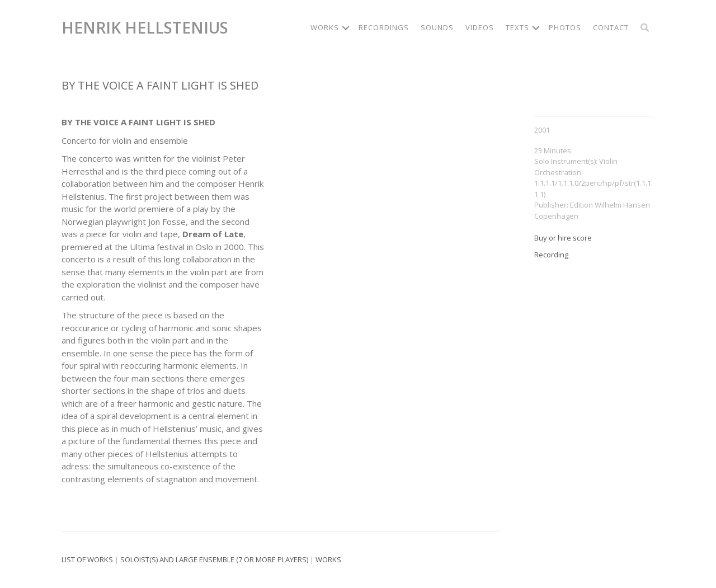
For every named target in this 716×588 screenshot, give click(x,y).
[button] (346, 28)
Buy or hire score (563, 238)
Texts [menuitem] (517, 27)
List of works (87, 559)
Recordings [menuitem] (384, 27)
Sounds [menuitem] (437, 27)
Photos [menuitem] (565, 27)
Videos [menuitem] (480, 27)
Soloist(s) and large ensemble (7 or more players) (214, 559)
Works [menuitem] (325, 27)
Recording (551, 255)
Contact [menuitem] (611, 27)
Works (328, 559)
